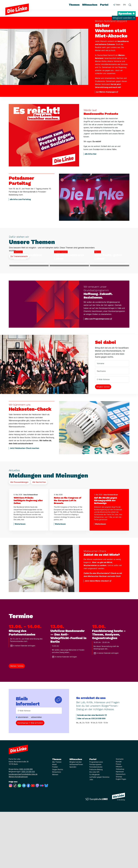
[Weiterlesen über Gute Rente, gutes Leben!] (110, 293)
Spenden (73, 823)
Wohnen (55, 831)
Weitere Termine (17, 722)
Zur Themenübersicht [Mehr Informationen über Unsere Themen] (19, 256)
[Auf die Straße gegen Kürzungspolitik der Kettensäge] (109, 557)
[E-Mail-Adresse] (39, 767)
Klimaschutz (57, 828)
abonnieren (22, 773)
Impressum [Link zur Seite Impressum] (120, 828)
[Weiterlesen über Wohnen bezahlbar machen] (29, 293)
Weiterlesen (20, 580)
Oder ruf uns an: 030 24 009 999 (91, 775)
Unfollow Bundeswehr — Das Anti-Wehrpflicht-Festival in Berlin (68, 693)
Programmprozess (96, 818)
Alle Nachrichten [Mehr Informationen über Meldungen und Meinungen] (39, 538)
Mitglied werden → (124, 18)
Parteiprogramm (95, 821)
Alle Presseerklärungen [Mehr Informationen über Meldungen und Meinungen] (19, 538)
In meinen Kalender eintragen (23, 702)
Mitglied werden (76, 818)
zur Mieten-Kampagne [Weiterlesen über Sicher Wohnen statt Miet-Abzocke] (106, 92)
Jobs (91, 836)
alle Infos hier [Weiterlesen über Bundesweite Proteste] (91, 154)
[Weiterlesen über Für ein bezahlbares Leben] (69, 293)
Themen (57, 816)
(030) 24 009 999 (26, 825)
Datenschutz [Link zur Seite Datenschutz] (121, 830)
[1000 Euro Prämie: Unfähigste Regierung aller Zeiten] (29, 557)
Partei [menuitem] (104, 5)
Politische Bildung (96, 826)
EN (124, 5)
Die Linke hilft (94, 828)
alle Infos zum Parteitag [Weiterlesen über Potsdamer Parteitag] (20, 199)
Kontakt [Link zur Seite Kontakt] (119, 818)
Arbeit (54, 821)
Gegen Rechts (58, 826)
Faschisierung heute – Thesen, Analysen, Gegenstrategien (109, 691)
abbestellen (35, 773)
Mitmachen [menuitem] (90, 5)
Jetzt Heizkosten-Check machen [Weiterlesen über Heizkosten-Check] (24, 504)
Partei (93, 816)
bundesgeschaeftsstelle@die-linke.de (23, 830)
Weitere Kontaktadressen (18, 833)
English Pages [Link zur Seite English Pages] (121, 835)
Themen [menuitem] (74, 5)
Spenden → (127, 13)
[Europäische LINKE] (96, 855)
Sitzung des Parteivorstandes (22, 689)
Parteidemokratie (96, 823)
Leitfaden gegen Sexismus (99, 833)
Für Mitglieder (95, 831)
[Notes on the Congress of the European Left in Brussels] (69, 557)
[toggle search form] (130, 5)
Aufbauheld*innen (76, 821)
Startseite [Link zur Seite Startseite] (120, 815)
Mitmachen (76, 816)
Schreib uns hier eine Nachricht (91, 771)
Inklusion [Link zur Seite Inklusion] (119, 823)
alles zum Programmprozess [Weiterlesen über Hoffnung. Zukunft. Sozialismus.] (97, 375)
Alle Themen (57, 818)
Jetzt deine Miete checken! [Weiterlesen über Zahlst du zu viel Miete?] (97, 637)
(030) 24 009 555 (28, 828)
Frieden (55, 823)
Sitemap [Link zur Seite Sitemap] (119, 833)
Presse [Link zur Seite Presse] (118, 820)
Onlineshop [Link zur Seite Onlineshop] (120, 825)
